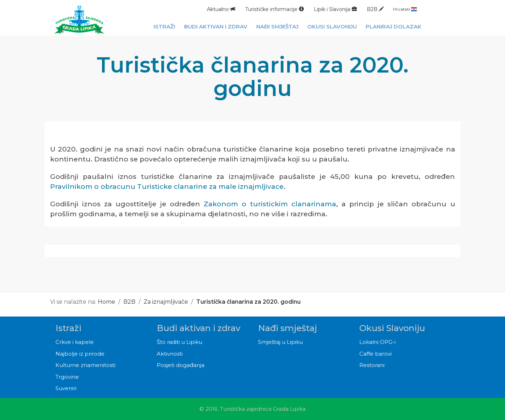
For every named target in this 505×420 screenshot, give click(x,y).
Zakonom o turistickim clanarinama (270, 204)
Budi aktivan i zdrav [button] (216, 26)
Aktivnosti (170, 354)
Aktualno (221, 9)
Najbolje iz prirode (80, 354)
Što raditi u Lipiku (179, 342)
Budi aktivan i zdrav (198, 328)
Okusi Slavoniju (392, 328)
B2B (375, 9)
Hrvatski (405, 9)
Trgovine (67, 377)
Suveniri (66, 388)
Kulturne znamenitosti (85, 365)
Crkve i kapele (75, 342)
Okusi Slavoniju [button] (332, 26)
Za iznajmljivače (166, 302)
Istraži (68, 328)
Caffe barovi (375, 354)
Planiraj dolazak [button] (394, 26)
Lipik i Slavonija (335, 9)
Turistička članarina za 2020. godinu (248, 302)
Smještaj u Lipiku (280, 342)
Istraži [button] (164, 26)
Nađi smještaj (288, 328)
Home (106, 302)
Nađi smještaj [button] (277, 26)
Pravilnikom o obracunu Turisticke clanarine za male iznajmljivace (167, 187)
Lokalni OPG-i (377, 342)
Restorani (372, 365)
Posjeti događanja (181, 365)
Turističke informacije (275, 9)
